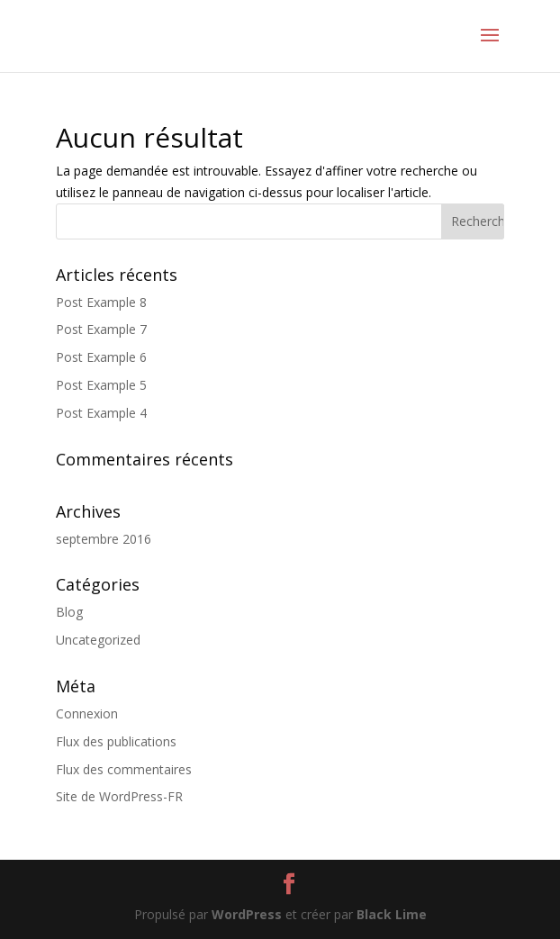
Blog (69, 612)
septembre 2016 (104, 539)
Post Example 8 (101, 302)
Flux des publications (116, 741)
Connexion (87, 713)
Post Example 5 (101, 385)
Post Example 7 (101, 329)
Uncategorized (98, 640)
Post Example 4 (101, 413)
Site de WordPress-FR (119, 796)
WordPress (247, 914)
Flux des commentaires (124, 769)
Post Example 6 (101, 357)
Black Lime (392, 914)
